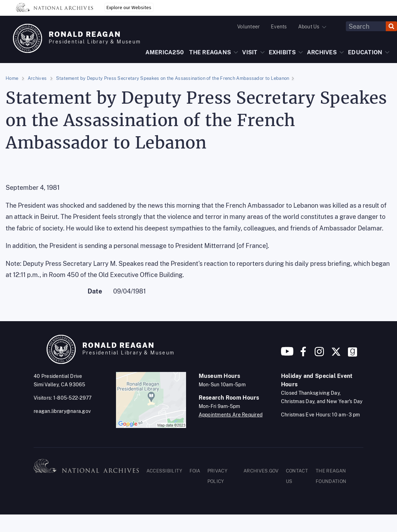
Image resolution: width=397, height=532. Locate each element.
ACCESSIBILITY (165, 471)
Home (12, 78)
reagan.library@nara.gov (62, 411)
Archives (37, 78)
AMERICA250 (165, 52)
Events (279, 27)
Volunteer (248, 27)
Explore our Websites (129, 7)
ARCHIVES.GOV (261, 471)
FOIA (195, 471)
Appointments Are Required (231, 415)
